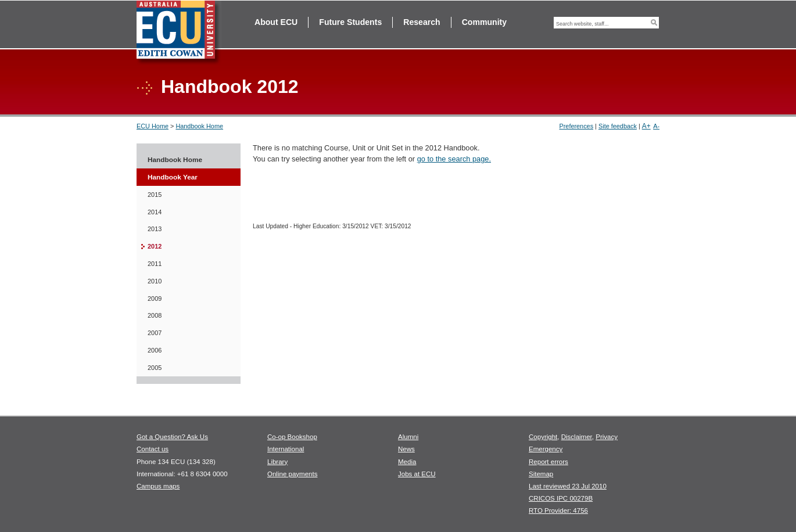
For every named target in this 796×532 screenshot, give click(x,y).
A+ (646, 126)
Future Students (350, 22)
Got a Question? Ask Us (172, 437)
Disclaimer (577, 437)
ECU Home (153, 126)
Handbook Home (199, 126)
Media (407, 462)
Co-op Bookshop (292, 437)
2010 (155, 281)
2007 (155, 333)
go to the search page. (454, 159)
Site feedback (618, 126)
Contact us (153, 449)
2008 (155, 315)
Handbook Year (173, 177)
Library (277, 462)
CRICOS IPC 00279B (561, 498)
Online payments (292, 474)
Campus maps (158, 486)
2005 (155, 368)
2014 (155, 212)
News (406, 449)
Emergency (546, 449)
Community (484, 22)
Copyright (543, 437)
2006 (155, 350)
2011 (155, 264)
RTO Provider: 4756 (558, 511)
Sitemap (541, 474)
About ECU (276, 22)
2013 (155, 229)
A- (656, 126)
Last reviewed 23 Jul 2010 (568, 486)
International (286, 449)
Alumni (408, 437)
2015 (155, 195)
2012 (155, 246)
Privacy (607, 437)
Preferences (576, 126)
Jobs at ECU (417, 474)
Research (422, 22)
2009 (155, 299)
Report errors (548, 462)
